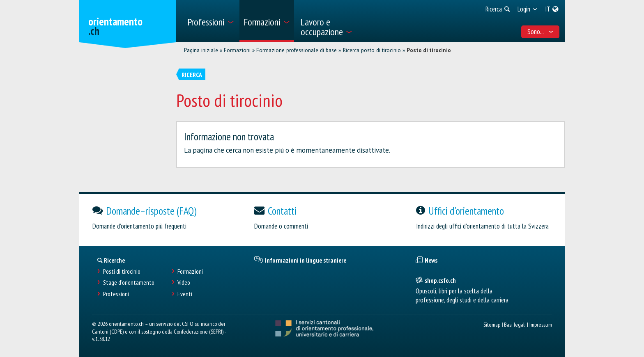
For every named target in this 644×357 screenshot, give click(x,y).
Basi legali (515, 324)
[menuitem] (210, 21)
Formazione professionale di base (297, 50)
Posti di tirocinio (122, 271)
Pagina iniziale (201, 50)
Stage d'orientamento (129, 283)
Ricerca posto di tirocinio (372, 50)
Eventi (185, 294)
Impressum (541, 324)
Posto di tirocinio (429, 50)
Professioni (116, 294)
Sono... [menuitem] (540, 32)
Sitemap (492, 324)
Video (184, 283)
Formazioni (237, 50)
